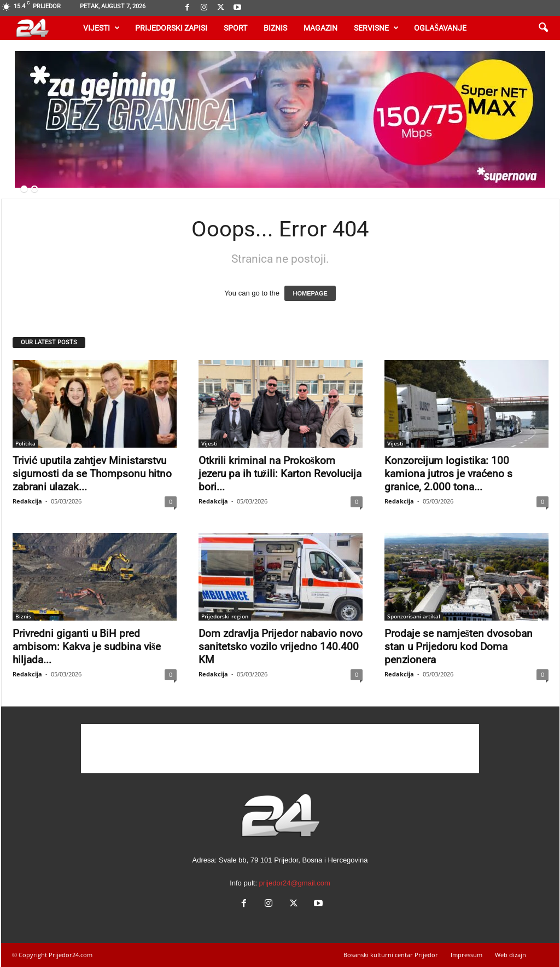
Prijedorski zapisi (171, 28)
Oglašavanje (440, 28)
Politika (25, 443)
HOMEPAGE (310, 293)
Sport (235, 28)
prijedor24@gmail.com (295, 883)
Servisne (376, 28)
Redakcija (27, 501)
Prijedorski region (225, 616)
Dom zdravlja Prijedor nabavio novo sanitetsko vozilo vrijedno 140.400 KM (281, 647)
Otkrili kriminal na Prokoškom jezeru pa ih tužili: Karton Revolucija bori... (280, 474)
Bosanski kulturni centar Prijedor (391, 955)
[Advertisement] (280, 749)
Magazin (320, 28)
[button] (543, 28)
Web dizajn (511, 955)
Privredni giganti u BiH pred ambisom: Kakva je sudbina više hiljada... (87, 647)
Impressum (466, 955)
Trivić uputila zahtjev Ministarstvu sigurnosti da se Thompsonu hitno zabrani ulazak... (92, 474)
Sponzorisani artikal (414, 616)
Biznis (275, 28)
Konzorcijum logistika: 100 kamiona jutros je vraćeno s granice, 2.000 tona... (448, 474)
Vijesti (101, 28)
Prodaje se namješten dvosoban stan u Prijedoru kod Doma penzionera (459, 647)
